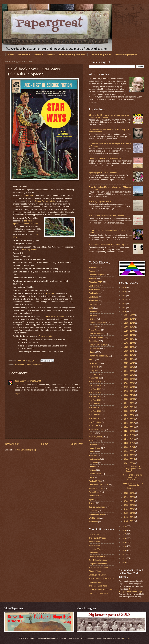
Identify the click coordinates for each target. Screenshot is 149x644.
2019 (124, 526)
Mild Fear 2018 (95, 393)
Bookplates (94, 297)
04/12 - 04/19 (129, 439)
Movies (92, 433)
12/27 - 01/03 (129, 315)
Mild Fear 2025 (95, 418)
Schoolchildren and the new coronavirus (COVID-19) (133, 477)
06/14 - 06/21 (129, 403)
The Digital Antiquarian (98, 567)
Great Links (94, 341)
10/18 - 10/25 (129, 351)
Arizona (92, 271)
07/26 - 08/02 (129, 383)
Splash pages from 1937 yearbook (103, 173)
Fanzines (93, 319)
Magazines (93, 378)
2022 (124, 304)
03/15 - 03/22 (129, 455)
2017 (124, 534)
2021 (124, 308)
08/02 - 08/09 (129, 379)
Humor (29, 365)
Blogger (126, 638)
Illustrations (37, 365)
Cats (91, 308)
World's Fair (94, 518)
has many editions (30, 250)
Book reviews (95, 289)
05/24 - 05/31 (129, 415)
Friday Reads (95, 330)
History (92, 352)
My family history (96, 437)
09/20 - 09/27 (129, 363)
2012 (124, 554)
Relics (91, 477)
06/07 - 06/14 (129, 407)
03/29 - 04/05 (129, 447)
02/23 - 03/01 (129, 493)
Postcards (24, 55)
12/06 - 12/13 (129, 327)
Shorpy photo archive (98, 575)
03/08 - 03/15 (129, 459)
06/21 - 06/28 (129, 399)
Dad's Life (93, 315)
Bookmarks (94, 293)
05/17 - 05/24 (129, 419)
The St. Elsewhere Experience (101, 578)
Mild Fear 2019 (95, 396)
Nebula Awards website (45, 201)
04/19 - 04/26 (129, 435)
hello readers (94, 348)
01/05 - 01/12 (129, 521)
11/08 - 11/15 (129, 339)
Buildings (93, 304)
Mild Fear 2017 (95, 389)
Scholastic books (96, 489)
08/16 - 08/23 (129, 371)
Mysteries (93, 441)
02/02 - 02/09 (129, 505)
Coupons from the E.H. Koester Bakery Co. (107, 158)
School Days (94, 492)
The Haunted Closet (97, 538)
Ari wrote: (50, 293)
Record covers (95, 474)
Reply (17, 394)
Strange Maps (95, 571)
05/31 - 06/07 (129, 411)
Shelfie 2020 (94, 496)
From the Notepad (96, 334)
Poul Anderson (27, 196)
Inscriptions (94, 371)
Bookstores (94, 300)
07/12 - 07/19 (129, 391)
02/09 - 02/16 (129, 501)
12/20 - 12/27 (129, 319)
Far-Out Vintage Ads (97, 323)
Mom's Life (93, 426)
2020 (124, 311)
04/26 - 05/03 (129, 431)
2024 (124, 296)
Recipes (38, 55)
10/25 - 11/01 (129, 347)
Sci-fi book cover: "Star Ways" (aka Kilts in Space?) (133, 469)
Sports (92, 500)
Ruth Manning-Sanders (72, 55)
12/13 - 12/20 (129, 323)
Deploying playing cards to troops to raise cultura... (133, 486)
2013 (124, 550)
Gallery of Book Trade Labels (101, 590)
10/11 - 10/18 (129, 355)
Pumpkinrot (94, 553)
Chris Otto (21, 361)
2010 (124, 562)
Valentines (93, 511)
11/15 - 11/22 (129, 335)
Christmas (93, 312)
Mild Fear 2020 (95, 400)
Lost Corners (94, 374)
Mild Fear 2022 (95, 407)
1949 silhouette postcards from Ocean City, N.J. (109, 245)
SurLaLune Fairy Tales (98, 593)
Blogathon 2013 (95, 282)
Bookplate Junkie (96, 582)
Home (11, 55)
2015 (124, 542)
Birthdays (93, 278)
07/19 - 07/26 (129, 387)
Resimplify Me (95, 481)
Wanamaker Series (97, 514)
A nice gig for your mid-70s (100, 201)
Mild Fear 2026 (95, 422)
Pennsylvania (95, 448)
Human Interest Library (98, 356)
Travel (91, 503)
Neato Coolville (95, 542)
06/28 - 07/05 (129, 395)
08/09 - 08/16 (129, 375)
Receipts (93, 466)
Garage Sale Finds (97, 534)
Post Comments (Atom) (26, 450)
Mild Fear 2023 (95, 411)
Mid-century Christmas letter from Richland (107, 216)
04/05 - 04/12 (129, 443)
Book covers (20, 365)
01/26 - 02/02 (129, 509)
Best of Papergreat (97, 275)
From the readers (96, 337)
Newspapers (94, 444)
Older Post (77, 444)
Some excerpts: (46, 336)
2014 (124, 546)
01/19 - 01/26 (129, 513)
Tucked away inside (97, 507)
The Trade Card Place (98, 586)
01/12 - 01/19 (129, 517)
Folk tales (93, 326)
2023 (124, 299)
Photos (51, 55)
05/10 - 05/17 (129, 423)
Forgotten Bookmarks (98, 564)
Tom (17, 381)
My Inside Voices (96, 549)
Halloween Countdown (98, 345)
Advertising (94, 267)
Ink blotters (94, 367)
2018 (124, 530)
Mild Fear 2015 (95, 382)
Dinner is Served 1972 (98, 556)
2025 (124, 292)
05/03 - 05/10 (129, 427)
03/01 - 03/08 (129, 463)
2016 (124, 538)
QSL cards (93, 463)
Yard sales (93, 522)
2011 (124, 558)
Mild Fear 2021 (95, 404)
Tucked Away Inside (100, 55)
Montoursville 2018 (97, 430)
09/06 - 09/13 (129, 367)
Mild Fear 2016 (95, 385)
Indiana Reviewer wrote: (54, 316)
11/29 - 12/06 (129, 331)
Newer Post (12, 444)
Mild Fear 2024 (95, 415)
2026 (124, 287)
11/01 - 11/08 (129, 343)
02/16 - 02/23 (129, 497)
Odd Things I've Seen (98, 560)
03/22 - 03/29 (129, 451)
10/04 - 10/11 (129, 359)
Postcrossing (94, 459)
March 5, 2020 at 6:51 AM (30, 381)
